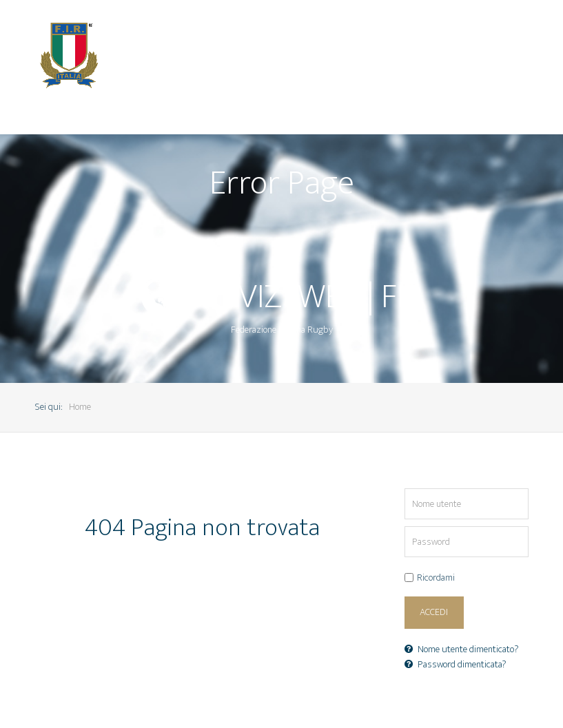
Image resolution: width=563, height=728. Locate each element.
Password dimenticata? (455, 665)
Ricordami (436, 579)
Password (405, 527)
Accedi (434, 612)
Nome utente (405, 489)
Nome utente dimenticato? (462, 649)
